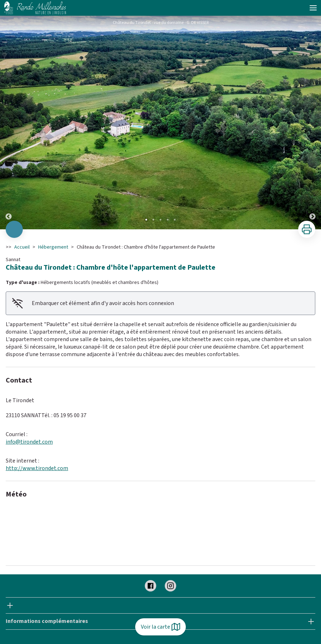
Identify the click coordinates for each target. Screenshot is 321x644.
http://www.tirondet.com (37, 468)
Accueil (22, 247)
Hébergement (53, 247)
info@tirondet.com (29, 442)
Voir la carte (160, 627)
